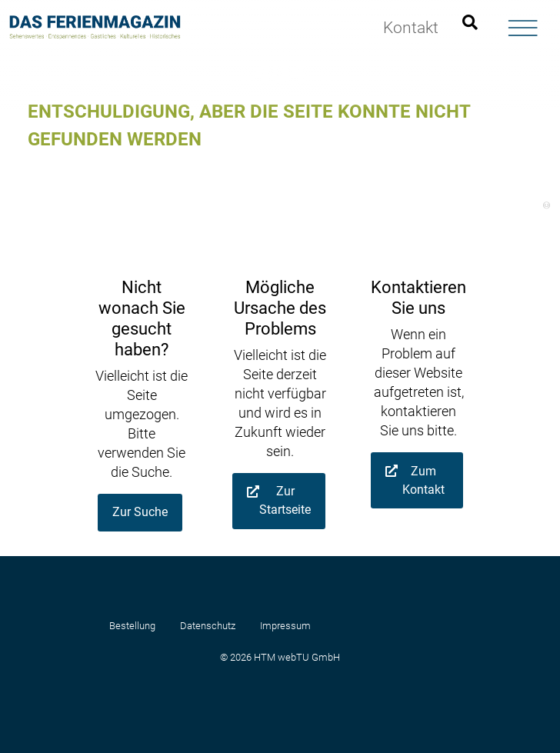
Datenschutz (208, 626)
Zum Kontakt (423, 480)
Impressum (285, 626)
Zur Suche (140, 512)
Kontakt (411, 28)
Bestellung (132, 626)
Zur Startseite (285, 500)
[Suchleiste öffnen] (470, 23)
